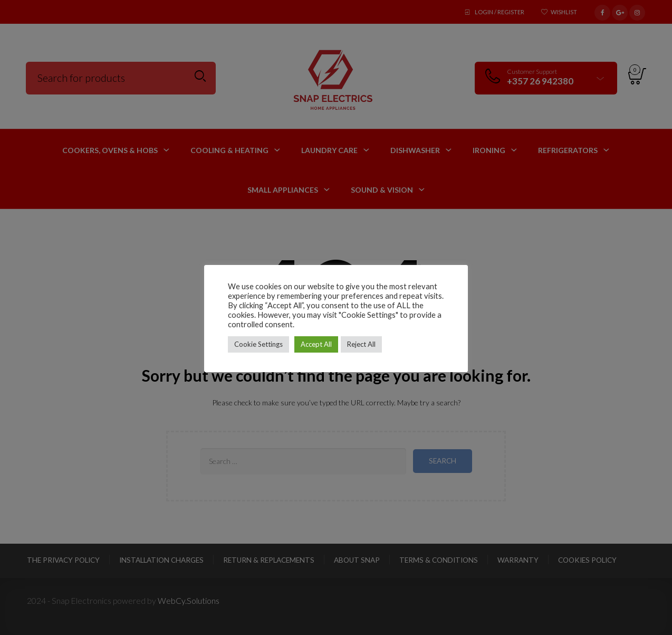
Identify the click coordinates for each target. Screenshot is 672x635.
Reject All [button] (361, 344)
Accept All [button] (316, 344)
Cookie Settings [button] (258, 344)
